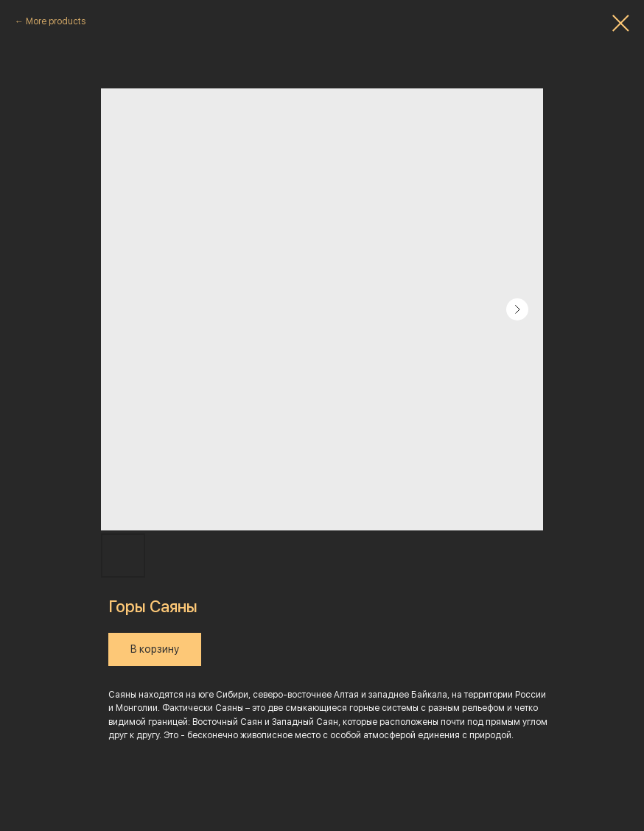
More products (56, 21)
